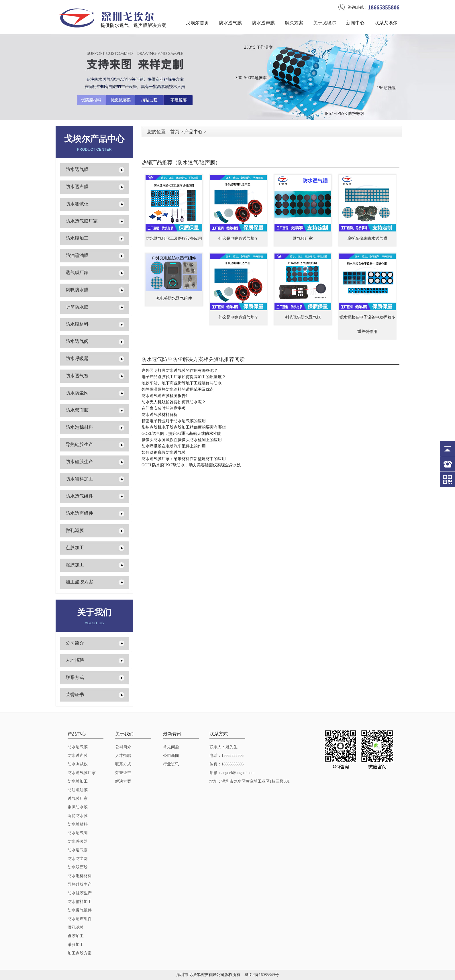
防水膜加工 (77, 238)
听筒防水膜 (77, 307)
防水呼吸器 (77, 359)
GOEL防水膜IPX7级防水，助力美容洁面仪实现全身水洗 (191, 465)
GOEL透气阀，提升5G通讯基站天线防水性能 (181, 434)
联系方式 (75, 677)
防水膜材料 (77, 324)
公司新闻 (171, 756)
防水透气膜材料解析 (160, 415)
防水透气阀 (77, 341)
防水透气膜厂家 (82, 221)
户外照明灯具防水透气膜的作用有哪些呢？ (180, 371)
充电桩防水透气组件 (174, 298)
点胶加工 (75, 548)
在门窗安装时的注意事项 (164, 408)
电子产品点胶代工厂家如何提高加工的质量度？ (184, 377)
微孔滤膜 (75, 530)
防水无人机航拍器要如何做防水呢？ (174, 402)
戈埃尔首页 (197, 23)
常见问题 (171, 747)
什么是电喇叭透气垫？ (238, 238)
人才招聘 (75, 660)
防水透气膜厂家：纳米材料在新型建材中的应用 (184, 459)
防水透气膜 (230, 23)
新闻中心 (355, 23)
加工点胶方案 (79, 582)
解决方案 (294, 23)
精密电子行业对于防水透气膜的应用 (174, 421)
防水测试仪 (77, 204)
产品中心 (193, 132)
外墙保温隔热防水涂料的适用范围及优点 (178, 389)
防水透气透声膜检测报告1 (165, 396)
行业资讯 (171, 764)
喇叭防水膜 (77, 290)
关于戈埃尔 (325, 23)
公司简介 (75, 643)
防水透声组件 (79, 513)
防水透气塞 (77, 376)
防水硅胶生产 (79, 462)
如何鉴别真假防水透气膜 (164, 452)
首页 (175, 132)
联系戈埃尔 (386, 23)
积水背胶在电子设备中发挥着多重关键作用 (367, 324)
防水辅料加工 (79, 479)
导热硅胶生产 (79, 444)
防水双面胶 (77, 410)
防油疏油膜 (77, 255)
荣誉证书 (75, 695)
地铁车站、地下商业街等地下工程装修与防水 (182, 383)
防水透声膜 (263, 23)
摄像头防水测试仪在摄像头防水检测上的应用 (182, 440)
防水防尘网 (77, 393)
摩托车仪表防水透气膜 (367, 238)
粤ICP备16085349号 (262, 975)
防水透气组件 (79, 496)
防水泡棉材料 (79, 427)
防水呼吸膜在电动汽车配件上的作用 (174, 446)
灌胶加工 (75, 565)
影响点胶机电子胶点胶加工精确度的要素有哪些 (184, 427)
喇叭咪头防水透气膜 (303, 317)
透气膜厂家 (77, 273)
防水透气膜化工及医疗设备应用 (174, 238)
